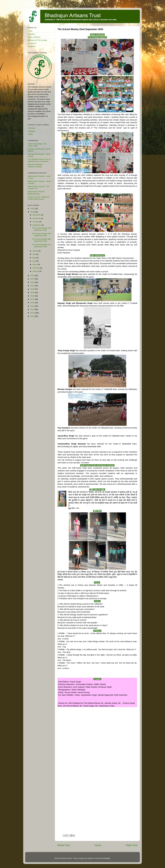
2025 (33, 212)
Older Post (132, 845)
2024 (33, 276)
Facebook (32, 128)
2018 (33, 296)
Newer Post (64, 845)
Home (98, 845)
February (36, 268)
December (37, 215)
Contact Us (32, 43)
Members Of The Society (37, 40)
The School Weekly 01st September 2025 (41, 246)
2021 (33, 286)
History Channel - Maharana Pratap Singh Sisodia (39, 198)
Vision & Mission (34, 37)
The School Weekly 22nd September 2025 (42, 229)
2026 (33, 209)
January (36, 271)
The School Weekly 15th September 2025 (42, 235)
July (34, 254)
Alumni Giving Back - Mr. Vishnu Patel (37, 145)
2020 (33, 289)
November (37, 218)
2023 (33, 279)
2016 (33, 303)
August (35, 251)
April (34, 261)
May (34, 258)
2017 (33, 299)
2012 (33, 316)
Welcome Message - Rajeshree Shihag (36, 165)
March (35, 264)
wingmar (90, 858)
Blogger (107, 858)
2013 (33, 313)
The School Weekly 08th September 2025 (42, 240)
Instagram (32, 131)
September (37, 225)
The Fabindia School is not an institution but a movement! (39, 160)
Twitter (30, 134)
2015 (33, 306)
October (36, 222)
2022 (33, 282)
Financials (32, 46)
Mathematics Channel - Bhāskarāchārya (37, 193)
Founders (31, 34)
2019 (33, 293)
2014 (33, 309)
